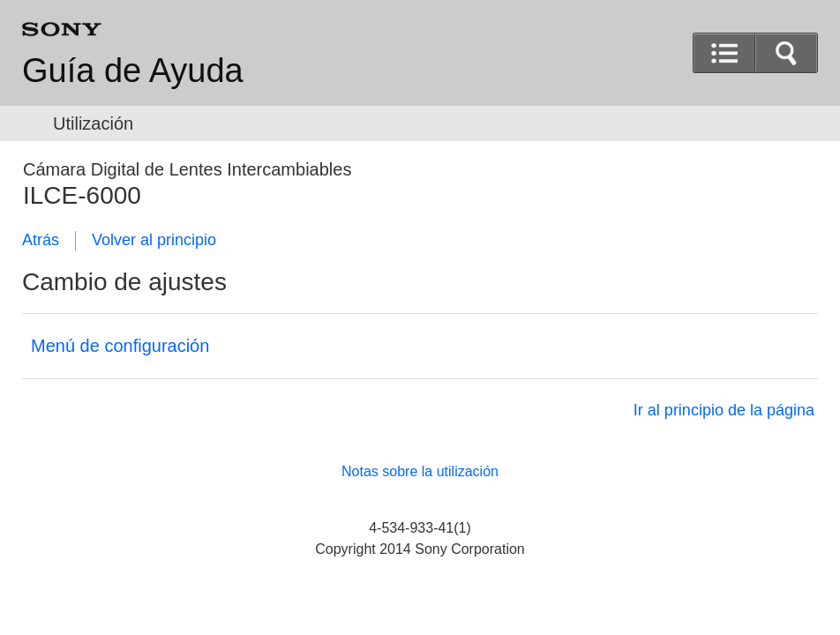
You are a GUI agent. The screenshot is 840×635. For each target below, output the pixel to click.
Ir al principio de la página (724, 410)
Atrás (41, 240)
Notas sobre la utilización (420, 471)
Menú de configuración (120, 346)
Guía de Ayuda (133, 71)
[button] (786, 53)
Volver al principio (154, 240)
